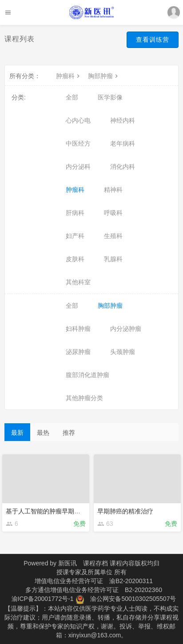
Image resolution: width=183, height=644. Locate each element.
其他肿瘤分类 (84, 398)
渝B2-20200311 (131, 581)
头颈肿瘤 (123, 352)
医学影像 (110, 97)
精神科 (113, 190)
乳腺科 (113, 259)
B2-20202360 (143, 590)
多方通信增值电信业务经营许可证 (72, 590)
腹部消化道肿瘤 (88, 375)
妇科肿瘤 (78, 329)
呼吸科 (113, 213)
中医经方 (78, 143)
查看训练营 (153, 40)
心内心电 (78, 120)
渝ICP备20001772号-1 (43, 599)
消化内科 (123, 167)
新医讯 (68, 563)
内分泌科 (78, 167)
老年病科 (123, 143)
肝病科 (75, 213)
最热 (43, 433)
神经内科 (123, 120)
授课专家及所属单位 (84, 572)
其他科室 (78, 282)
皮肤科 (75, 259)
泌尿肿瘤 (78, 352)
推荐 (69, 433)
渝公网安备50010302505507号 (133, 599)
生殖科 (113, 236)
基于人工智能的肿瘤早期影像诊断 (52, 511)
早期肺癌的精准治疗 (125, 511)
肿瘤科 (69, 76)
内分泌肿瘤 (126, 329)
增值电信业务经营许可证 (69, 581)
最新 (17, 433)
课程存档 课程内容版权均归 (121, 563)
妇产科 (75, 236)
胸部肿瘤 (104, 76)
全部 (72, 97)
